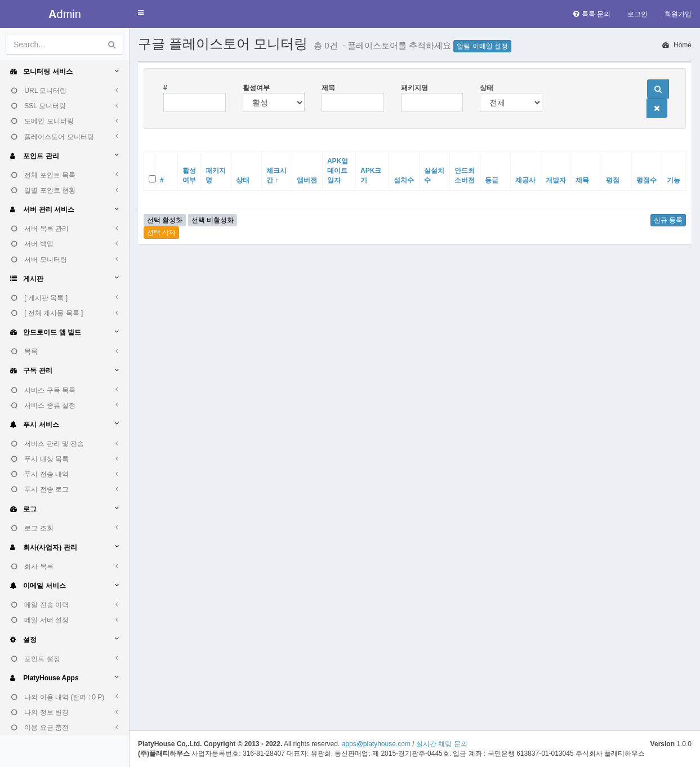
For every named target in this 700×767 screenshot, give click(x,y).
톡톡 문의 (592, 14)
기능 (674, 180)
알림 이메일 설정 (482, 46)
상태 (487, 88)
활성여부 (256, 88)
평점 (613, 180)
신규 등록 (668, 220)
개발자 (556, 180)
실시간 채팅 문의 (442, 744)
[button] (141, 13)
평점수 (647, 180)
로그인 (637, 14)
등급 (492, 180)
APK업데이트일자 (338, 171)
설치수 (404, 180)
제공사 (525, 180)
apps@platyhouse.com (376, 744)
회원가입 (678, 14)
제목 (328, 88)
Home (677, 45)
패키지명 (414, 88)
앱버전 (307, 180)
